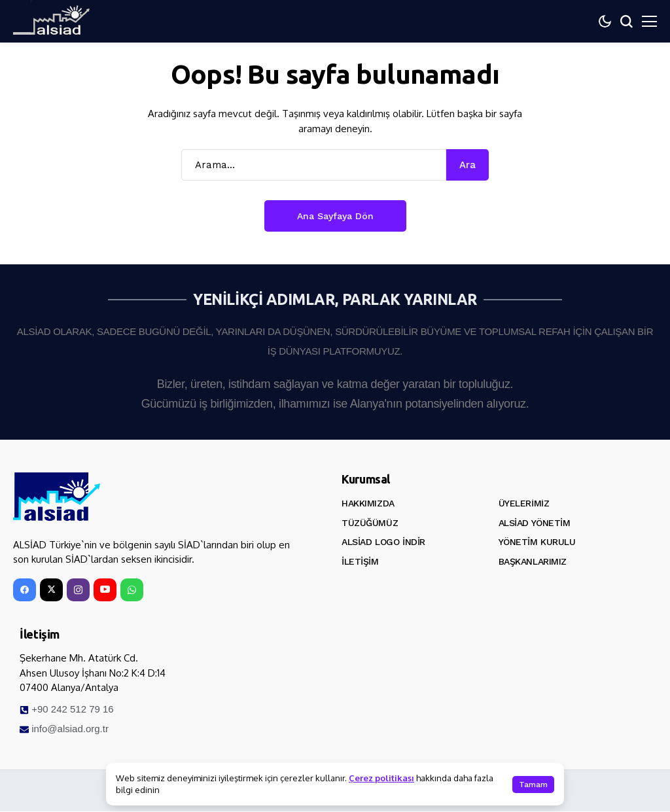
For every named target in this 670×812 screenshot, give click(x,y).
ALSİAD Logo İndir (383, 542)
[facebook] (25, 591)
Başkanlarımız (533, 561)
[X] (51, 591)
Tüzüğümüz (370, 523)
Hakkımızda (368, 503)
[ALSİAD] (57, 497)
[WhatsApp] (132, 591)
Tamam (533, 785)
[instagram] (78, 591)
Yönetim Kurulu (537, 542)
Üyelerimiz (524, 503)
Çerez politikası (381, 778)
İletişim (360, 561)
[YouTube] (105, 591)
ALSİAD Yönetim (535, 523)
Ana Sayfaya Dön (335, 216)
